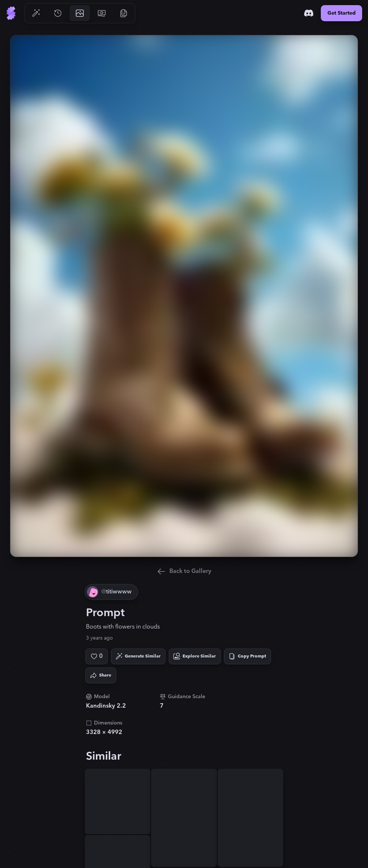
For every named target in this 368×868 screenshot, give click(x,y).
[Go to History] (58, 13)
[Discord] (309, 13)
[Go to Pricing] (102, 13)
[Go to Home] (11, 13)
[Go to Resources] (124, 13)
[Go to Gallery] (80, 13)
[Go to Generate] (36, 13)
